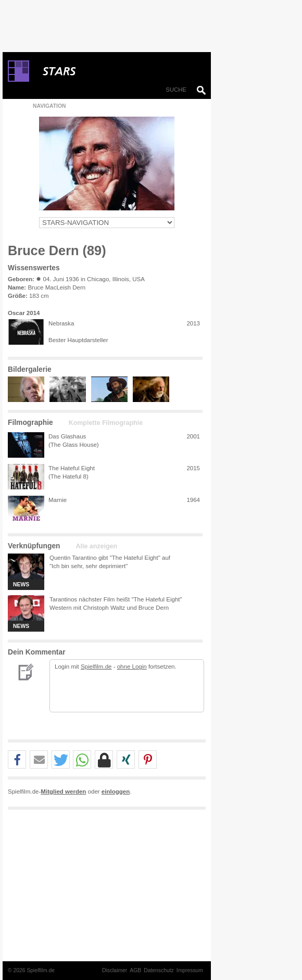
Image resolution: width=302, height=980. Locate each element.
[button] (17, 760)
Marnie (58, 500)
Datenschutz (159, 970)
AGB (135, 970)
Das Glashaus (67, 436)
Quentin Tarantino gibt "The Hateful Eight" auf (110, 558)
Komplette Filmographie (106, 423)
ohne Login (132, 667)
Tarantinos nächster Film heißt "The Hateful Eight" (116, 599)
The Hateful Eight (72, 468)
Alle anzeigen (97, 546)
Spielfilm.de (96, 667)
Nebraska (61, 323)
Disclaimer (115, 970)
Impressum (190, 970)
